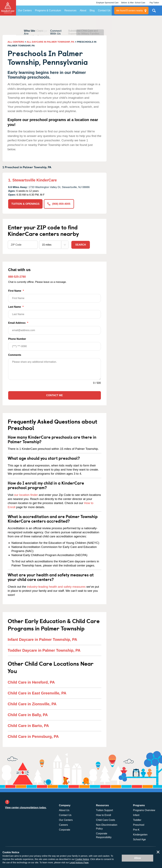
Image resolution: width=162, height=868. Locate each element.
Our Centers (25, 10)
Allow (138, 858)
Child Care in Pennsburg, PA (33, 736)
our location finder (26, 495)
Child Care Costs (106, 820)
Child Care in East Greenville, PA (37, 693)
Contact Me (54, 395)
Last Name (55, 312)
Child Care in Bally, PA (28, 715)
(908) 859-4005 (59, 204)
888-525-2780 (17, 277)
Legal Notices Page (79, 862)
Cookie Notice (82, 859)
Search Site (154, 12)
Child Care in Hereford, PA (31, 682)
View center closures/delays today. (26, 808)
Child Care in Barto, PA (28, 726)
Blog (92, 10)
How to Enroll (103, 815)
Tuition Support (104, 810)
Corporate (65, 830)
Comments (15, 355)
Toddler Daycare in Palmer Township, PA (44, 650)
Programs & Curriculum (48, 10)
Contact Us (104, 10)
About (83, 10)
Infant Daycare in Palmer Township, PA (42, 639)
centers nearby (130, 11)
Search (81, 245)
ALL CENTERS (16, 42)
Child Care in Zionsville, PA (32, 704)
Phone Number (55, 344)
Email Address (55, 328)
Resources (70, 10)
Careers (63, 825)
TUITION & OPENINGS (25, 204)
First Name (55, 296)
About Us (64, 810)
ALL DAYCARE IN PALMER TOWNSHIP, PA (50, 42)
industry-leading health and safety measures (56, 587)
